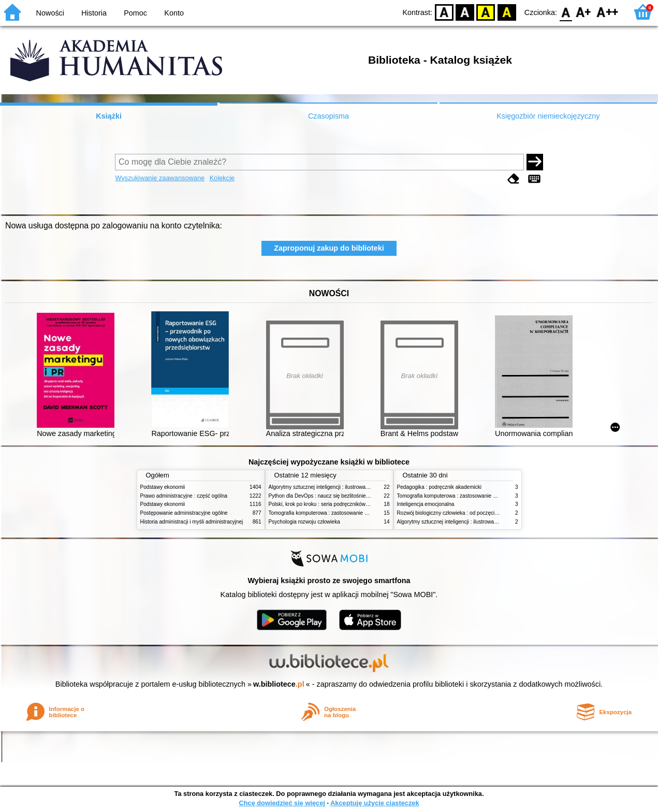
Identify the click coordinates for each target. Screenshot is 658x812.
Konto (174, 13)
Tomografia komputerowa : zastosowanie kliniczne (327, 513)
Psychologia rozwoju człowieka (304, 522)
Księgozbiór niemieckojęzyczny (548, 116)
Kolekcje (222, 178)
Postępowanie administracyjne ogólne (184, 513)
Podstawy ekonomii (163, 487)
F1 (584, 12)
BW (465, 12)
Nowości (50, 13)
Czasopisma (328, 116)
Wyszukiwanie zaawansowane (160, 178)
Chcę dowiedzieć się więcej (282, 803)
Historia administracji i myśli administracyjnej (192, 522)
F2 (608, 12)
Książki (109, 116)
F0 (566, 12)
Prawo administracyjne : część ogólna (184, 496)
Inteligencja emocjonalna (426, 504)
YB (486, 12)
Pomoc (135, 13)
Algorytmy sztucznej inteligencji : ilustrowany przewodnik (334, 487)
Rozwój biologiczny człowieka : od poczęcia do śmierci (460, 513)
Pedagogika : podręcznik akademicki (440, 487)
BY (507, 12)
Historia (94, 13)
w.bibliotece (279, 684)
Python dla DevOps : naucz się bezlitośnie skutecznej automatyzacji (347, 496)
